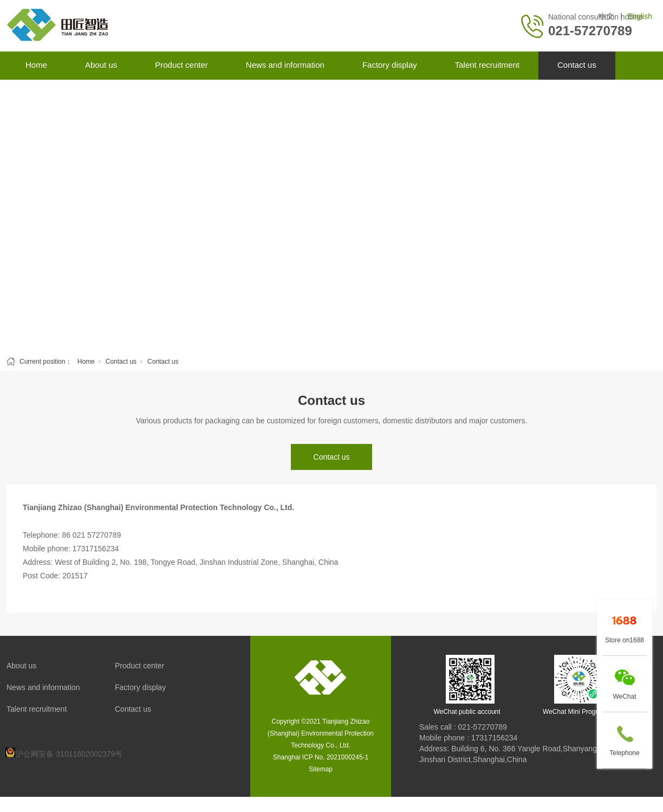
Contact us (577, 65)
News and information (285, 65)
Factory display (390, 65)
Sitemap (321, 769)
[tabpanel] (331, 215)
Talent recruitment (487, 65)
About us (101, 65)
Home (36, 65)
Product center (181, 65)
